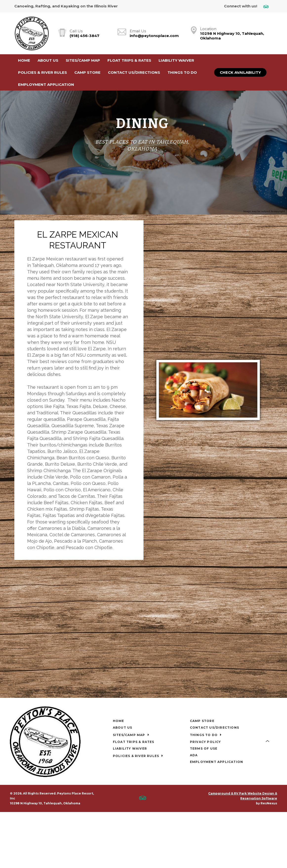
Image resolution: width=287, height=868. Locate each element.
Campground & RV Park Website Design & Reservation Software (243, 793)
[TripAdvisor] (268, 6)
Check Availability (240, 72)
